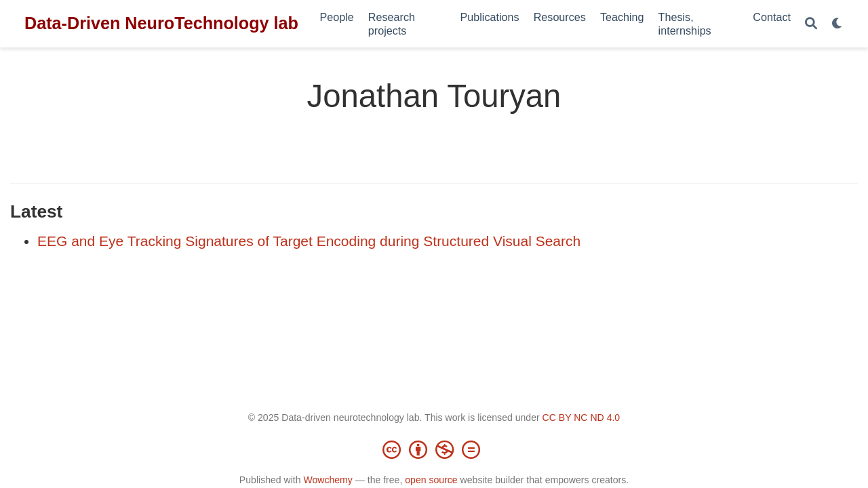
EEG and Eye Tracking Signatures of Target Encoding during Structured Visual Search (309, 241)
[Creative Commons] (434, 449)
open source (431, 480)
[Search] (811, 24)
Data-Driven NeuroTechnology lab (161, 23)
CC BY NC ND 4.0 (581, 418)
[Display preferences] (837, 24)
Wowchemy (328, 480)
